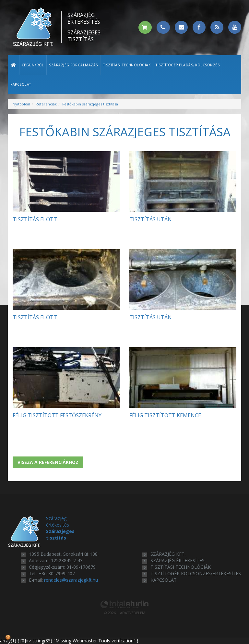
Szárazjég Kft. (168, 554)
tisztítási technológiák (181, 567)
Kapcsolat (21, 84)
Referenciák (46, 104)
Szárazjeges (84, 36)
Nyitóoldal (21, 104)
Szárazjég (84, 18)
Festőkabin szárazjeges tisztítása (90, 104)
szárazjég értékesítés (178, 560)
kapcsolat (164, 580)
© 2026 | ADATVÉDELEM (125, 613)
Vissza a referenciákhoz (48, 462)
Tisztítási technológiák (127, 65)
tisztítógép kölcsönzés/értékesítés (196, 573)
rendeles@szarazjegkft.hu (71, 580)
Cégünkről (33, 65)
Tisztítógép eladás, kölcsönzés (188, 65)
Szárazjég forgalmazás (73, 65)
